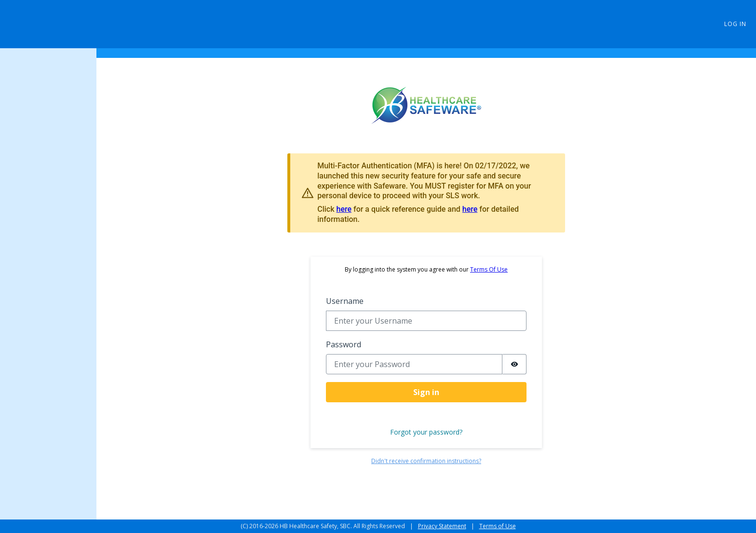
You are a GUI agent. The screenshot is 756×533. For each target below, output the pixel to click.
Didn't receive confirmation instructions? (426, 461)
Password (344, 344)
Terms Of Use (489, 269)
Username (345, 301)
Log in (735, 24)
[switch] (514, 364)
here (344, 209)
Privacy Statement (442, 526)
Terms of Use (498, 526)
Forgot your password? (426, 432)
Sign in (426, 392)
